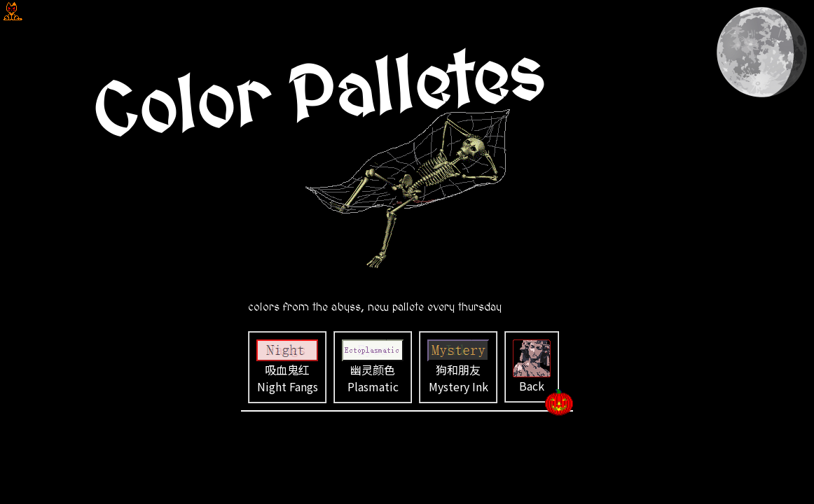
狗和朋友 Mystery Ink (458, 367)
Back (532, 367)
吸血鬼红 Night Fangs (287, 367)
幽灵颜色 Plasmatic (373, 367)
